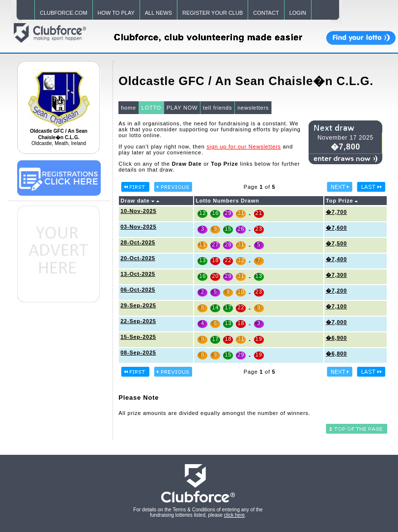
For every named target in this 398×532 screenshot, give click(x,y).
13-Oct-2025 (138, 274)
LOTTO (151, 108)
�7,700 (336, 212)
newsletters (253, 108)
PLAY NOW (182, 108)
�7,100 (336, 306)
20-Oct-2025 (138, 258)
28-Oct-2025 (138, 242)
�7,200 (336, 291)
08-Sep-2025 (138, 353)
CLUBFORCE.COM (64, 13)
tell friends (217, 108)
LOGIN (298, 13)
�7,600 (336, 228)
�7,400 (336, 259)
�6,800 (336, 354)
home (128, 108)
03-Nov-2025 (138, 227)
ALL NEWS (158, 13)
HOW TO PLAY (116, 13)
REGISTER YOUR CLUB (213, 13)
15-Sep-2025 (138, 337)
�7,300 (336, 275)
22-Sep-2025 (138, 321)
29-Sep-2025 (138, 305)
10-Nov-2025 (138, 211)
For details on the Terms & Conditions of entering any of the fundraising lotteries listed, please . (198, 512)
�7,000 (336, 322)
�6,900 (336, 338)
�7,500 (336, 243)
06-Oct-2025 (138, 290)
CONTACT (266, 13)
